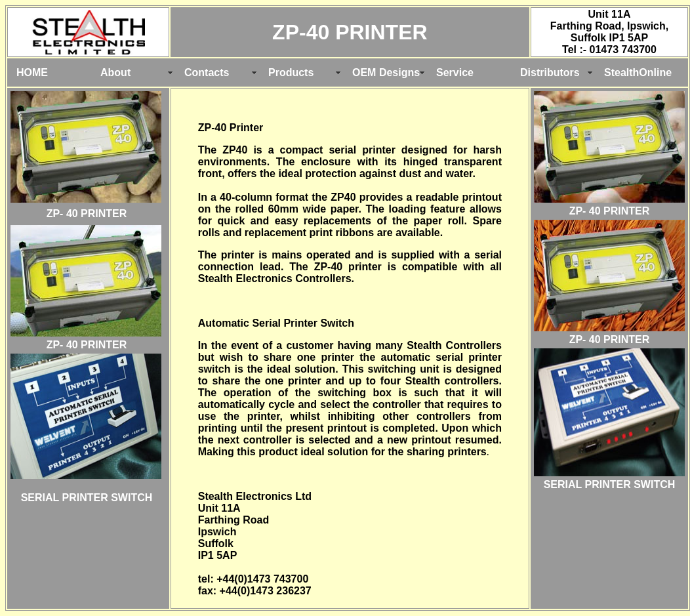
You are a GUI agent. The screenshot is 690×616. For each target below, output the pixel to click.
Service (455, 72)
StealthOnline (638, 72)
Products (291, 72)
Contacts (207, 72)
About (115, 72)
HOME (32, 72)
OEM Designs (386, 72)
